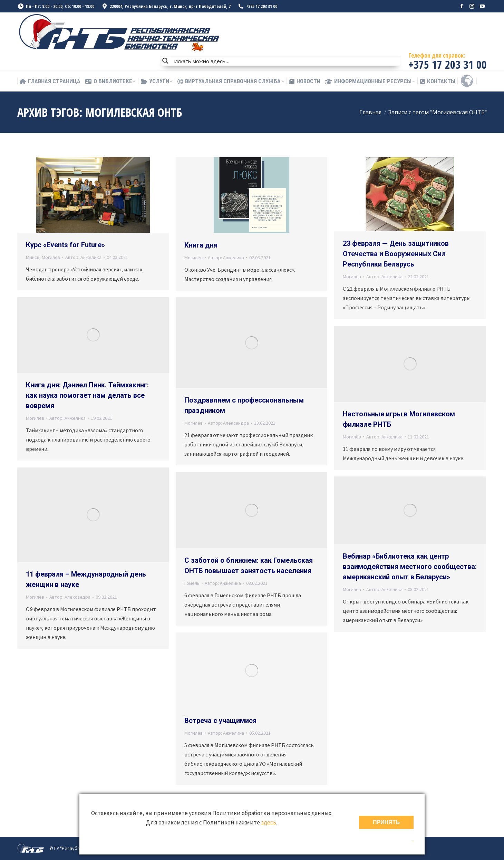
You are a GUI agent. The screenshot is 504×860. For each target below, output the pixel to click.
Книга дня (201, 245)
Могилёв (51, 257)
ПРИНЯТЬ (386, 822)
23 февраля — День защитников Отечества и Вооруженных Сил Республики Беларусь (396, 254)
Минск (33, 257)
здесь (269, 822)
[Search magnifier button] (165, 61)
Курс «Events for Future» (65, 245)
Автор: (83, 257)
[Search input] (286, 61)
